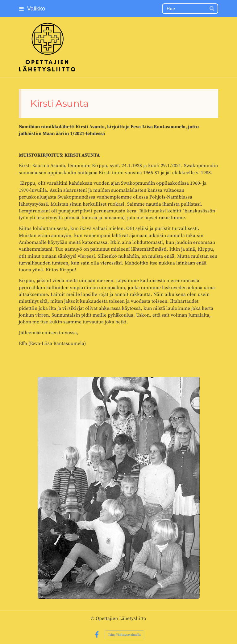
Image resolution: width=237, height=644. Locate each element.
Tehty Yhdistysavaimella (124, 635)
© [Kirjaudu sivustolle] (93, 619)
